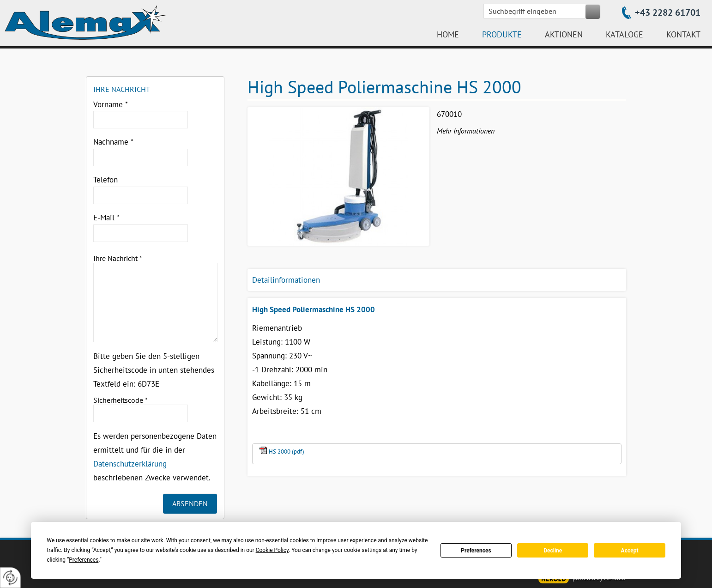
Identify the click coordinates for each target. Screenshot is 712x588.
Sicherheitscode (121, 400)
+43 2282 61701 (668, 12)
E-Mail (106, 218)
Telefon (106, 180)
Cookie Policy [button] (272, 550)
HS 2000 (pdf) (287, 452)
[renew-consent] (10, 578)
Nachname (113, 142)
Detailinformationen (286, 280)
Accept (630, 551)
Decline (553, 551)
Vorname (111, 104)
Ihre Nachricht (118, 258)
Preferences (476, 551)
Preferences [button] (84, 560)
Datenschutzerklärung (130, 464)
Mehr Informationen (466, 131)
